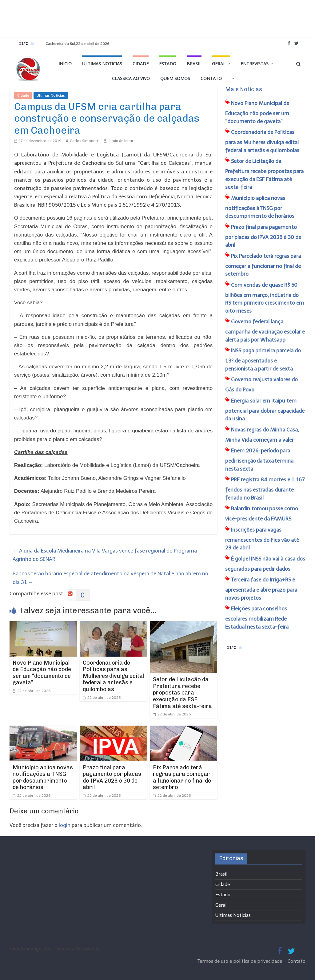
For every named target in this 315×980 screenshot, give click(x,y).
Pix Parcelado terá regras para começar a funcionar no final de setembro (182, 778)
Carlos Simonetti (85, 141)
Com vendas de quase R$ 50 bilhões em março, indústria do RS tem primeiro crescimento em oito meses (265, 298)
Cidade (141, 64)
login (65, 825)
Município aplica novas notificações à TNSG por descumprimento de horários (43, 778)
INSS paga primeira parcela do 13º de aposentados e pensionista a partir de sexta (263, 360)
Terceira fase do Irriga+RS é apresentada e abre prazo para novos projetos (261, 589)
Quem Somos (175, 78)
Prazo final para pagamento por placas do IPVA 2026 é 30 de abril (112, 778)
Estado (168, 64)
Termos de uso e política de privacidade (240, 961)
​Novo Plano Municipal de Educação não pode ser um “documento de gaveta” (42, 673)
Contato (211, 78)
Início (65, 64)
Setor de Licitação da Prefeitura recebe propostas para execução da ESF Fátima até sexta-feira (182, 693)
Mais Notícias (244, 89)
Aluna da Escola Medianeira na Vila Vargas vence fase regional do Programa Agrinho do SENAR (105, 555)
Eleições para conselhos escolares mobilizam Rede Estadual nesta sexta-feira (257, 618)
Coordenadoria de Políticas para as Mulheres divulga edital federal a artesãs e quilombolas (113, 676)
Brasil (194, 64)
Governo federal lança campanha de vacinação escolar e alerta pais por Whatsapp (265, 331)
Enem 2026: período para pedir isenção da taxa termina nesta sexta (259, 460)
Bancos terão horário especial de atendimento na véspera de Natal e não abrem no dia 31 (110, 578)
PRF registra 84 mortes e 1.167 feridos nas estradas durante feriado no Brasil (265, 489)
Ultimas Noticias (102, 64)
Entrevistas (255, 64)
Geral (219, 64)
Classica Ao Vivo (131, 78)
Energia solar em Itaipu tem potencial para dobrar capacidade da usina (265, 410)
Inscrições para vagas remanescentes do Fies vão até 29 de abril (262, 539)
